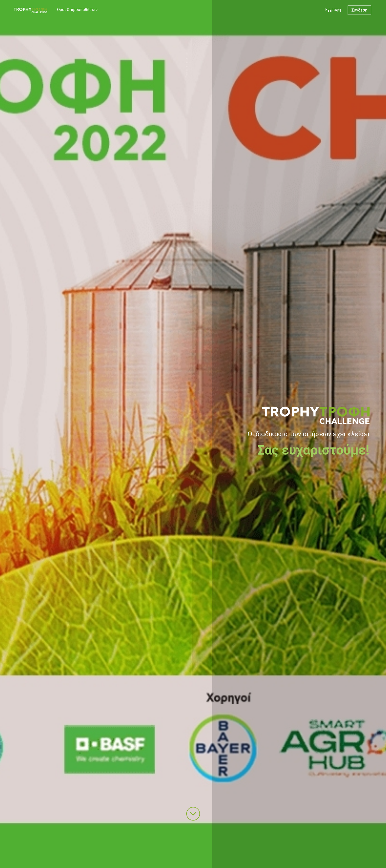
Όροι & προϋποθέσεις (77, 10)
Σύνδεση (359, 10)
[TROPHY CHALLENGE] (30, 10)
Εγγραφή (333, 10)
